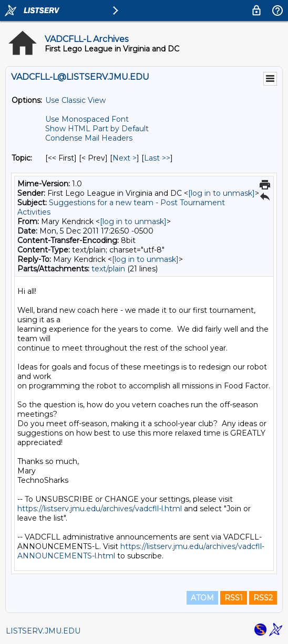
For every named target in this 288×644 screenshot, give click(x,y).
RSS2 (263, 598)
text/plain (108, 269)
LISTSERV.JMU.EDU (43, 631)
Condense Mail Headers (89, 138)
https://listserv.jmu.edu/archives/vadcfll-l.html (100, 509)
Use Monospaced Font (87, 119)
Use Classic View (75, 100)
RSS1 (234, 598)
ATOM (202, 598)
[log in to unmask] (222, 193)
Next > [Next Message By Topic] (125, 158)
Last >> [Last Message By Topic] (157, 158)
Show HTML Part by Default (97, 129)
